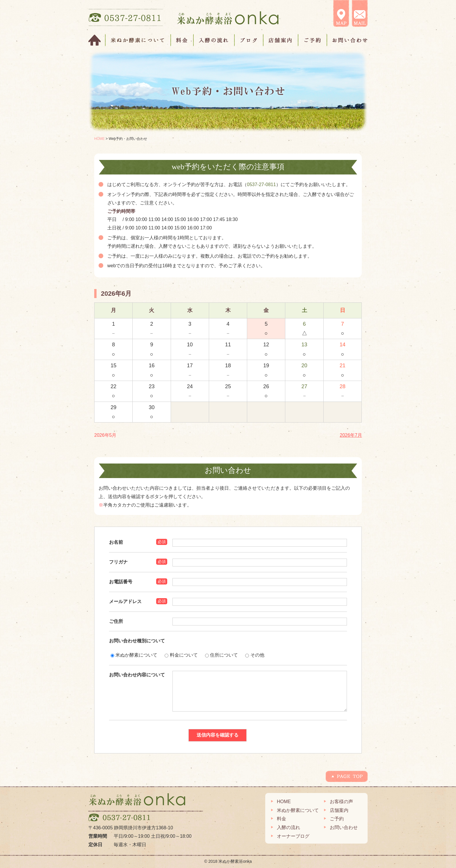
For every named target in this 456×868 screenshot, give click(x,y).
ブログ (249, 40)
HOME (97, 40)
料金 (182, 40)
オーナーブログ (293, 836)
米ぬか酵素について (138, 40)
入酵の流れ (214, 40)
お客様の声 (341, 802)
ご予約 (313, 40)
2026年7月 (351, 435)
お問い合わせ (347, 40)
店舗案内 (281, 40)
